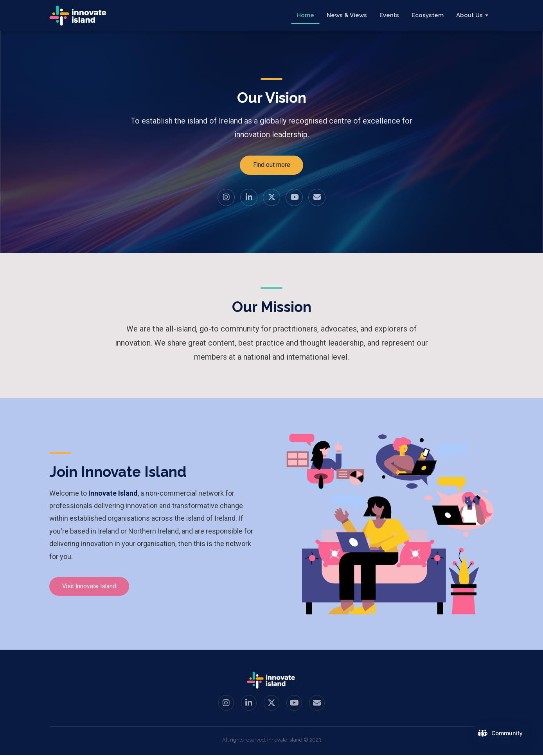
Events (389, 15)
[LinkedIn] (249, 198)
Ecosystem (428, 15)
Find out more (271, 165)
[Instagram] (226, 198)
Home (305, 15)
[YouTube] (294, 198)
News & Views (347, 15)
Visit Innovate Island (92, 587)
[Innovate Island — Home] (78, 16)
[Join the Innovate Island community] (501, 733)
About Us (469, 15)
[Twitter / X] (271, 198)
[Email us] (317, 198)
